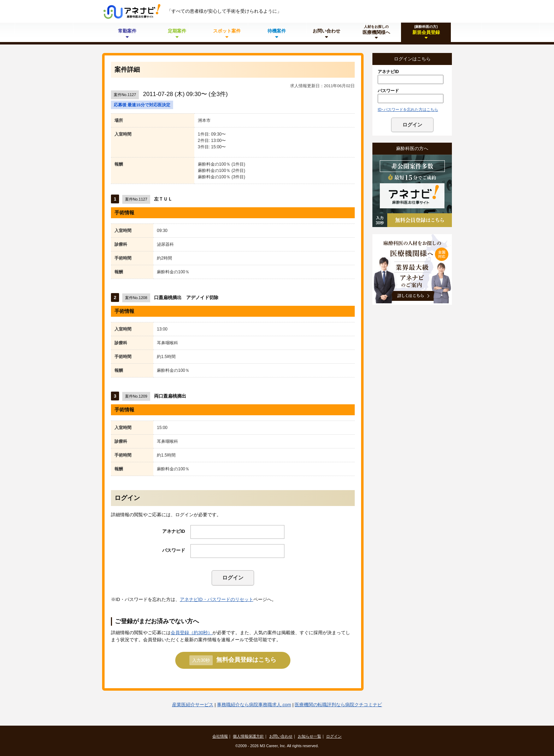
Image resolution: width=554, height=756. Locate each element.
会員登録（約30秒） (191, 633)
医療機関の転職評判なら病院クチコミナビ (338, 705)
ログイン (233, 578)
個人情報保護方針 (248, 736)
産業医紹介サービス (193, 705)
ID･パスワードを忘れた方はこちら (408, 109)
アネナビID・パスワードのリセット (217, 599)
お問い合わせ (281, 736)
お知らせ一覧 (310, 736)
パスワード (174, 550)
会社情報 (220, 736)
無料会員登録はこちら (233, 660)
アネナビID (174, 531)
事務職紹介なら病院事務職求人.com (254, 705)
